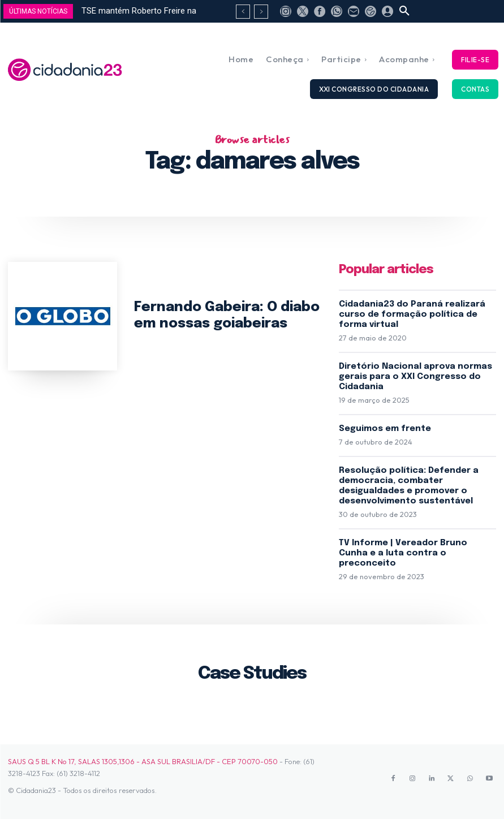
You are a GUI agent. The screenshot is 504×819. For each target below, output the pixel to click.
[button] (404, 11)
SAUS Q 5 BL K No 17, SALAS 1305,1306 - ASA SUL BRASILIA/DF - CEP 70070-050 (143, 761)
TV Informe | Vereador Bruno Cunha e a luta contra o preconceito (403, 553)
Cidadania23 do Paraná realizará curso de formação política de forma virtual (412, 314)
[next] (261, 12)
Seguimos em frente (385, 429)
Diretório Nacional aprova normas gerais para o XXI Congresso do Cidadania (415, 377)
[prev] (243, 12)
